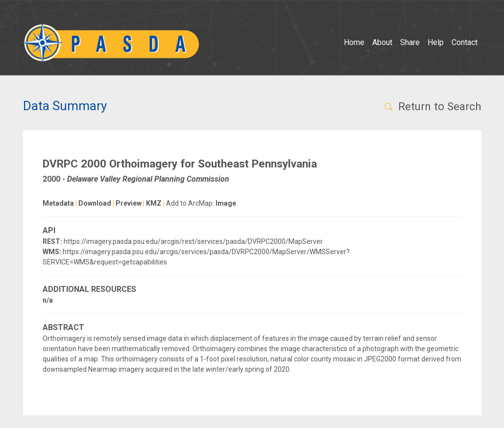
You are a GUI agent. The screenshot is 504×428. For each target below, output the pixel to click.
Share (410, 42)
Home (354, 42)
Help (436, 42)
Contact (465, 42)
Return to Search (432, 106)
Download (95, 203)
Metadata (58, 203)
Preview (129, 203)
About (382, 42)
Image (226, 203)
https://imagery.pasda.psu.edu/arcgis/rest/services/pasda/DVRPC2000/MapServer (193, 241)
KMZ (154, 203)
